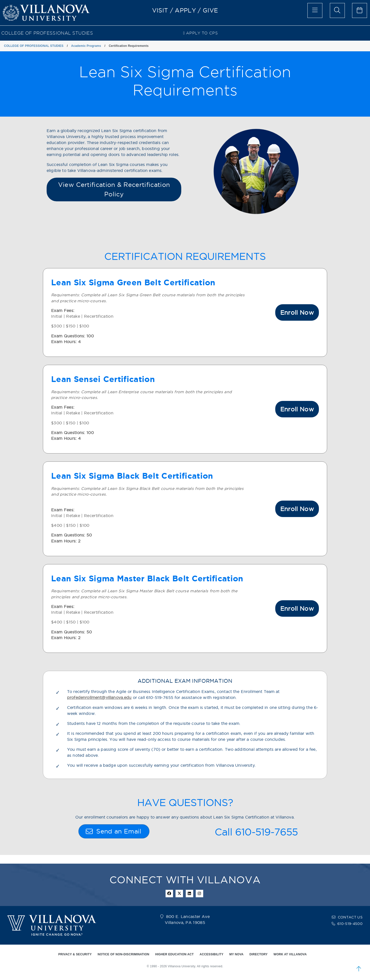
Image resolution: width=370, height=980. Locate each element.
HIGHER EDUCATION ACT (174, 954)
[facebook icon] (169, 894)
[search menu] (337, 10)
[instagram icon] (199, 894)
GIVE (210, 10)
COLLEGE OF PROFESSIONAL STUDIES (47, 33)
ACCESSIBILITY (212, 954)
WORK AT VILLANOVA (290, 954)
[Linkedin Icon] (189, 894)
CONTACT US (350, 917)
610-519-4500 (350, 924)
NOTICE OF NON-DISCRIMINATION (123, 954)
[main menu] (315, 10)
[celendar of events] (360, 10)
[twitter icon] (179, 894)
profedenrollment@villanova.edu (99, 698)
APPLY (185, 10)
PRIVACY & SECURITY (75, 954)
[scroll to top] (359, 969)
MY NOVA (236, 954)
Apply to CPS (200, 33)
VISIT (160, 10)
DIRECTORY (259, 954)
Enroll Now (297, 312)
